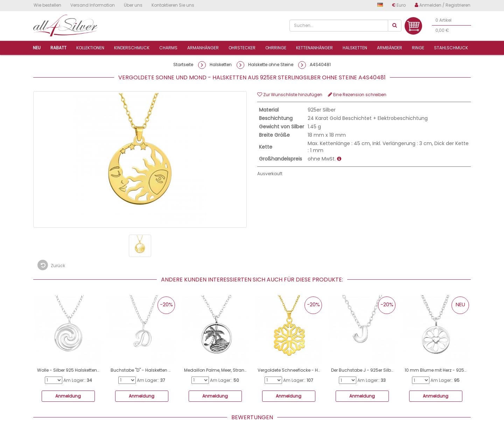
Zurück (51, 265)
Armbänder (390, 48)
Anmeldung (68, 396)
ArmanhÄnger (203, 48)
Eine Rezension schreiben (357, 95)
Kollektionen (90, 48)
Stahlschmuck (451, 48)
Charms (168, 48)
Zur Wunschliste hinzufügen (290, 95)
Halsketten (355, 48)
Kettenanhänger (314, 48)
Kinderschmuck (132, 48)
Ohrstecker (242, 48)
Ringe (418, 48)
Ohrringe (276, 48)
